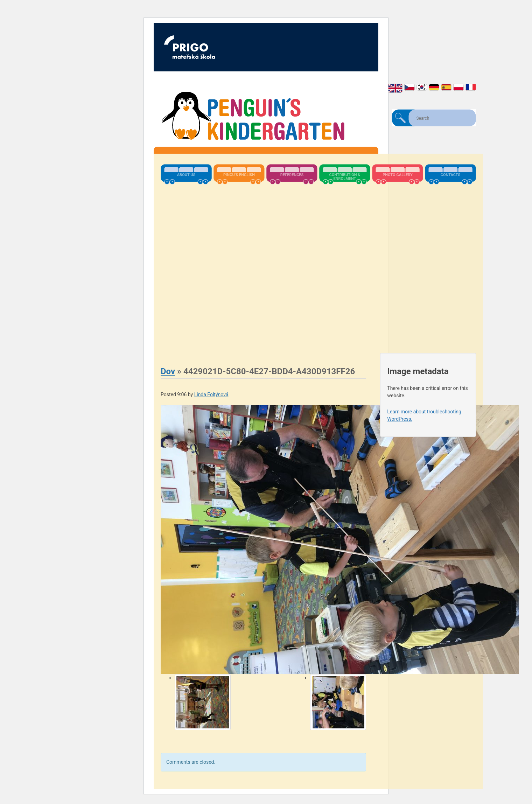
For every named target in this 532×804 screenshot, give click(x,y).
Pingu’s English (239, 175)
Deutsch (434, 87)
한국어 (422, 87)
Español (446, 87)
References (292, 175)
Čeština (409, 87)
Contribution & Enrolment (345, 177)
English (395, 88)
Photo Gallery (398, 175)
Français (471, 87)
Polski (458, 87)
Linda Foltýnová (211, 394)
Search (400, 118)
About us (186, 175)
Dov (168, 371)
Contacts (450, 175)
